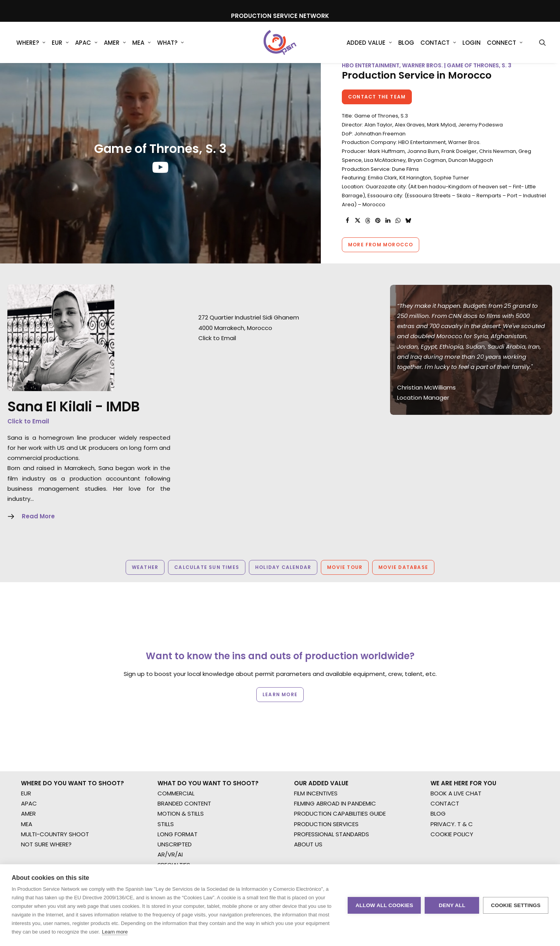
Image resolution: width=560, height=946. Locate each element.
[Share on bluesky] (408, 233)
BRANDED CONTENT (184, 729)
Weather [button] (145, 580)
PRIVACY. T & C (452, 749)
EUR (60, 43)
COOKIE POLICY (452, 759)
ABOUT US (308, 770)
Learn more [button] (280, 675)
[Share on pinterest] (378, 233)
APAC (86, 43)
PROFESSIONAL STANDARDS (332, 759)
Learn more (115, 932)
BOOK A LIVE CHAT (456, 719)
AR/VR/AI (170, 780)
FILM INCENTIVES (316, 719)
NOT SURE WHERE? (46, 770)
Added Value (369, 43)
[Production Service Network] (280, 42)
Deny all (452, 905)
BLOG (438, 739)
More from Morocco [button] (381, 257)
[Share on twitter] (357, 233)
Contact (438, 43)
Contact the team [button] (377, 110)
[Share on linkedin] (388, 233)
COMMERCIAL (176, 719)
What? (171, 43)
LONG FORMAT (178, 759)
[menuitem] (31, 42)
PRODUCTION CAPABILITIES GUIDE (340, 739)
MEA (142, 43)
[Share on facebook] (347, 233)
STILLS (166, 749)
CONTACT (445, 729)
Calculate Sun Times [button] (207, 580)
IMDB (123, 419)
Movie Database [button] (403, 580)
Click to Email (28, 434)
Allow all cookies (384, 905)
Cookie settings (516, 905)
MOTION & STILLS (181, 739)
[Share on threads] (367, 233)
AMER (115, 43)
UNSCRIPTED (175, 770)
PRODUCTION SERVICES (326, 749)
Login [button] (472, 43)
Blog (406, 43)
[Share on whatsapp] (398, 233)
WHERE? (31, 43)
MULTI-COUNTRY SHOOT (55, 759)
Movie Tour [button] (345, 580)
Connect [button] (505, 43)
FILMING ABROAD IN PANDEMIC (335, 729)
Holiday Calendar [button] (283, 580)
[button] (542, 42)
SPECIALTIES (174, 790)
